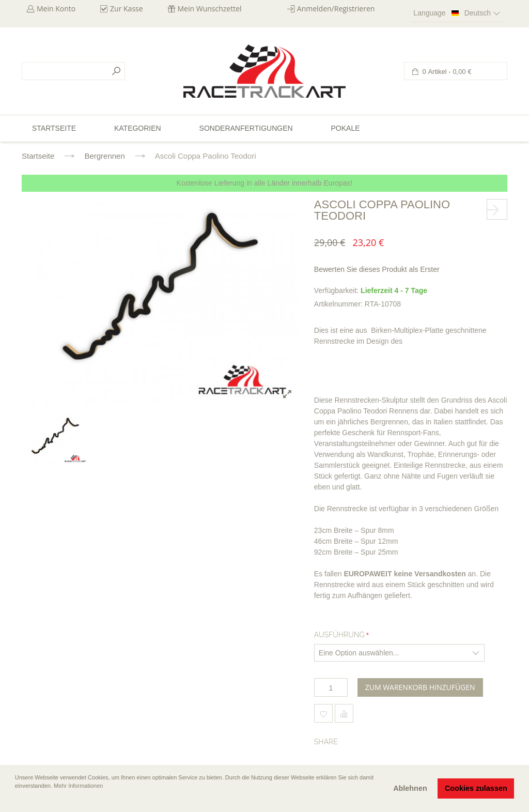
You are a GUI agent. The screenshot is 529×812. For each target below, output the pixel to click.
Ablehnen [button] (410, 788)
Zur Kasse (127, 9)
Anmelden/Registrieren (336, 9)
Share (326, 742)
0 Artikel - (446, 72)
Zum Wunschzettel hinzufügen (323, 713)
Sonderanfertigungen (246, 128)
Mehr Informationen (78, 786)
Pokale (345, 128)
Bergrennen (104, 156)
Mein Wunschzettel (210, 9)
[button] (16, 800)
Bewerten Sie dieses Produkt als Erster (377, 269)
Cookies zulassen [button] (476, 788)
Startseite (38, 156)
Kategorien (138, 128)
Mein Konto (56, 9)
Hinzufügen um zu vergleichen (344, 713)
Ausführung (339, 635)
